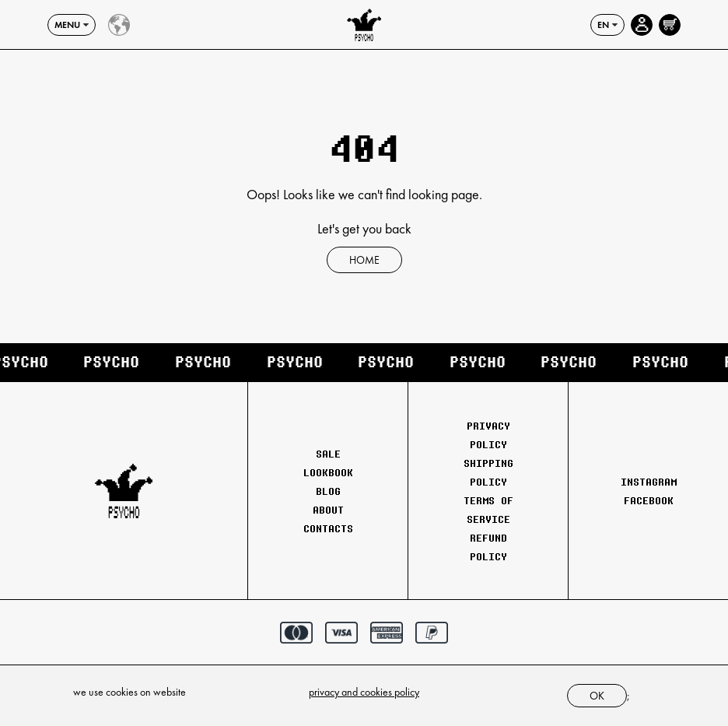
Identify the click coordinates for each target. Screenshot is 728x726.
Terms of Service (488, 510)
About (328, 510)
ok (597, 696)
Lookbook (328, 472)
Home (364, 260)
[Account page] (642, 25)
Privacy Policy (488, 435)
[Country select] (119, 25)
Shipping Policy (488, 472)
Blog (328, 491)
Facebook (649, 500)
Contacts (328, 528)
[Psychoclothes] (364, 25)
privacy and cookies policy (364, 692)
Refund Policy (488, 547)
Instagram (649, 482)
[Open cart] (670, 25)
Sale (328, 454)
